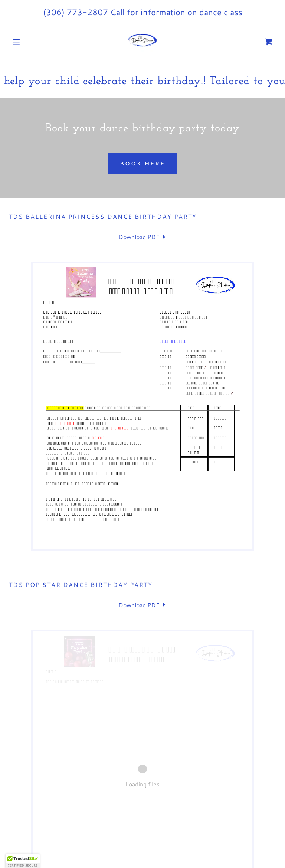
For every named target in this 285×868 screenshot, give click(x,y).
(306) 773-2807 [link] (76, 12)
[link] (142, 42)
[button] (29, 42)
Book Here (142, 164)
